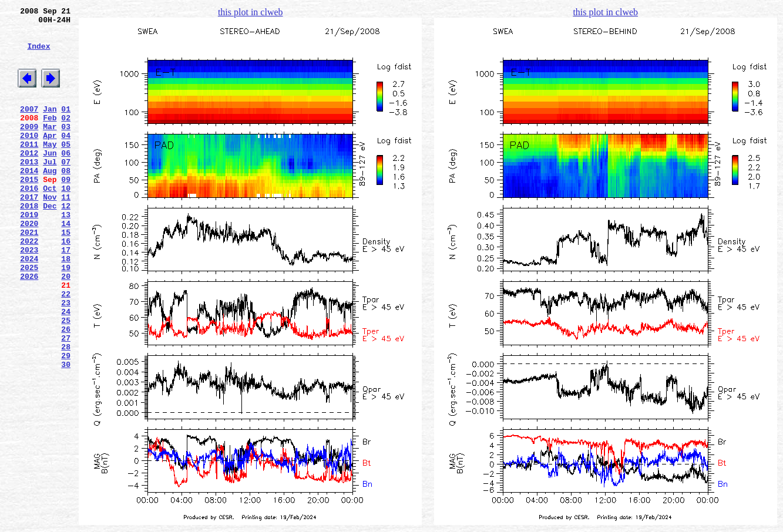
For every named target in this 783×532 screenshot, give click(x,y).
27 (66, 401)
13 (66, 253)
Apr (50, 158)
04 (66, 158)
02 (66, 137)
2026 (29, 327)
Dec (50, 243)
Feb (50, 137)
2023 (29, 295)
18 (66, 306)
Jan (50, 126)
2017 (29, 232)
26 (66, 390)
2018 (29, 243)
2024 (29, 306)
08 (66, 200)
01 (66, 126)
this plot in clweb (251, 12)
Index (38, 55)
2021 (29, 274)
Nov (50, 232)
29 (66, 422)
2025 (29, 316)
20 (66, 327)
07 (66, 190)
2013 (29, 190)
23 (66, 359)
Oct (50, 221)
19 (66, 316)
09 (66, 211)
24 (66, 369)
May (50, 169)
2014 (29, 200)
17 (66, 295)
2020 (29, 264)
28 (66, 412)
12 (66, 243)
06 (66, 179)
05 (66, 169)
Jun (50, 179)
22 (66, 348)
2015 (29, 211)
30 (66, 433)
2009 (29, 147)
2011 (29, 169)
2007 (29, 126)
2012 (29, 179)
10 (66, 221)
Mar (50, 147)
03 (66, 147)
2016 (29, 221)
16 (66, 285)
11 (66, 232)
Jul (50, 190)
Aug (50, 200)
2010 (29, 158)
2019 (29, 253)
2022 (29, 285)
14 (66, 264)
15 (66, 274)
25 (66, 380)
